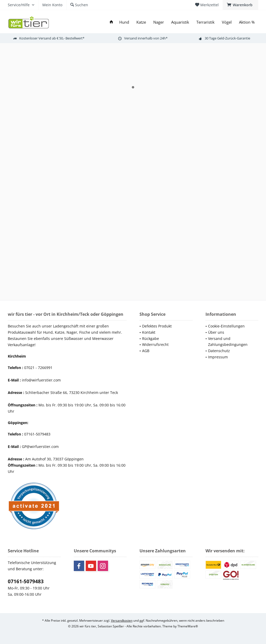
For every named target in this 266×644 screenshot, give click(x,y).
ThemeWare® (188, 626)
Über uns (216, 332)
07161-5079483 (26, 581)
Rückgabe (151, 338)
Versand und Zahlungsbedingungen (228, 342)
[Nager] (159, 22)
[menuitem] (240, 5)
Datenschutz (219, 351)
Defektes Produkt (157, 326)
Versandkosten (122, 620)
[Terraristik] (205, 22)
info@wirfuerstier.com (41, 380)
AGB (146, 351)
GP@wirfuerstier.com (40, 447)
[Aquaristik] (180, 22)
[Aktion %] (247, 22)
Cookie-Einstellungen (226, 326)
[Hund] (124, 22)
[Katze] (141, 22)
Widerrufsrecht (155, 344)
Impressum (218, 357)
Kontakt (149, 332)
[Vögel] (227, 22)
